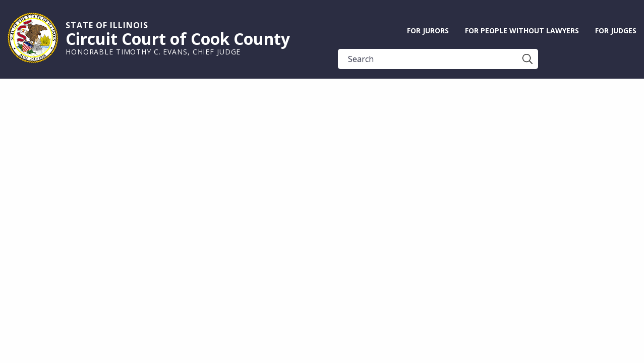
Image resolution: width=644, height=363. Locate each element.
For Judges (616, 31)
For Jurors (428, 31)
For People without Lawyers (522, 31)
